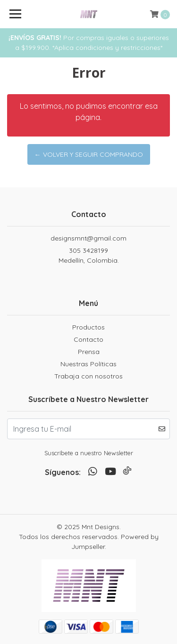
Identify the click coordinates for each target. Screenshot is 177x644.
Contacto (88, 339)
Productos (88, 327)
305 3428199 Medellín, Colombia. (89, 255)
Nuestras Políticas (88, 364)
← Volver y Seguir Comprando (89, 154)
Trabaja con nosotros (88, 376)
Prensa (89, 352)
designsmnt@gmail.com (88, 238)
